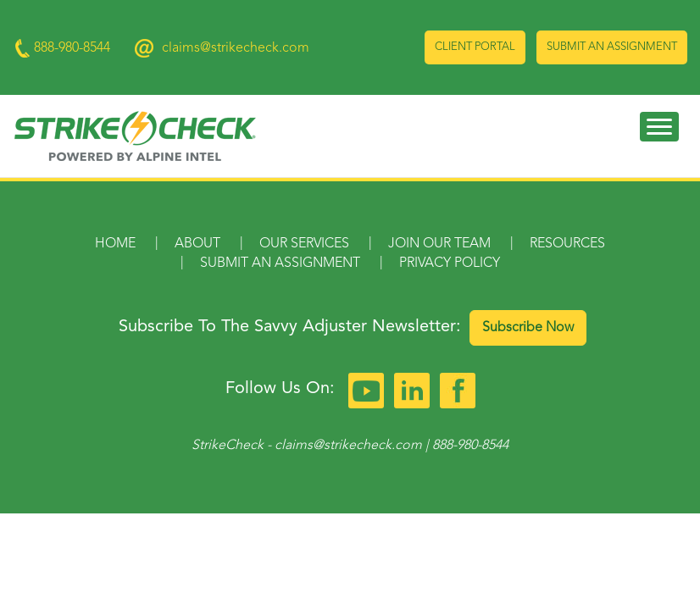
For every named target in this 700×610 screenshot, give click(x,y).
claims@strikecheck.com (236, 48)
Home (115, 244)
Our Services (304, 244)
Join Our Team (439, 244)
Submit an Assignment (612, 47)
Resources (567, 244)
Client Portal (475, 47)
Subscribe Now (528, 328)
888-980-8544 (470, 446)
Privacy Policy (450, 263)
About (197, 244)
